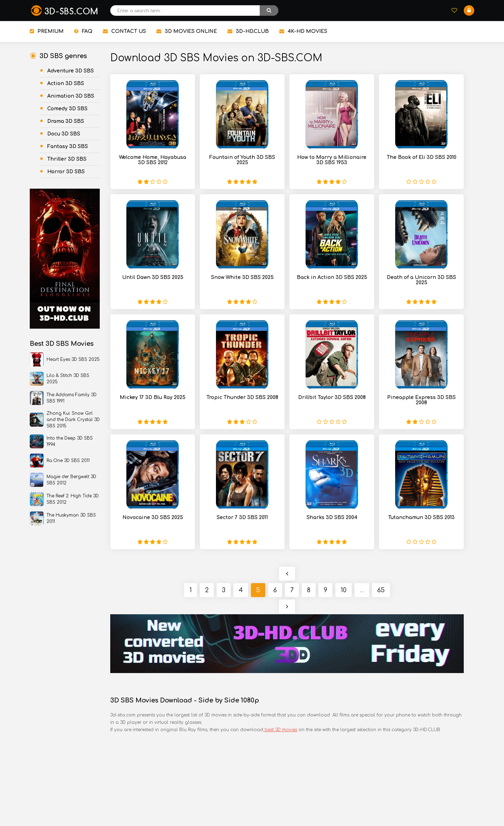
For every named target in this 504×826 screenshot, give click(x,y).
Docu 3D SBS (64, 134)
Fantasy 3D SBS (68, 146)
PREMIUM (47, 31)
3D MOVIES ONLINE (187, 31)
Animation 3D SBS (71, 96)
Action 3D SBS (66, 83)
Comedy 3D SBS (67, 109)
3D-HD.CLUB (248, 31)
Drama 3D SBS (66, 121)
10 (344, 590)
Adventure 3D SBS (71, 71)
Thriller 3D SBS (67, 159)
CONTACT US (124, 31)
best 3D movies (280, 730)
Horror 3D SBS (66, 172)
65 (381, 590)
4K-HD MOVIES (303, 31)
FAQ (83, 31)
